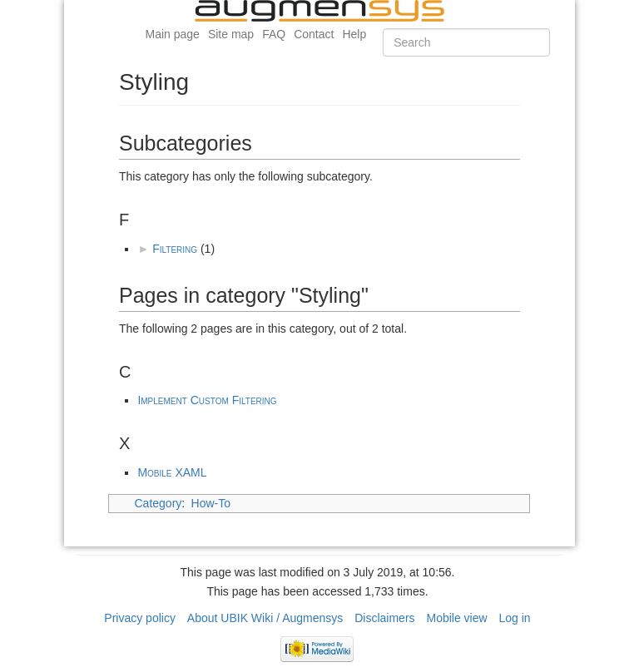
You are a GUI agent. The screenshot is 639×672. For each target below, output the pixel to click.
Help (354, 34)
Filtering (175, 249)
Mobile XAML (172, 472)
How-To (211, 503)
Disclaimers (384, 618)
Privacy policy (140, 618)
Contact (314, 34)
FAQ (274, 34)
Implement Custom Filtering (207, 400)
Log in (515, 618)
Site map (231, 34)
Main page (172, 34)
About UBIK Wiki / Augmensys (265, 618)
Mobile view (456, 618)
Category (158, 503)
